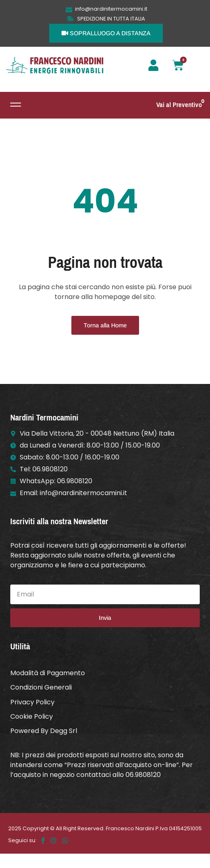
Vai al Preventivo (179, 105)
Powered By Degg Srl (44, 731)
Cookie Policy (32, 716)
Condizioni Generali (41, 687)
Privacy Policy (32, 702)
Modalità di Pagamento (48, 673)
